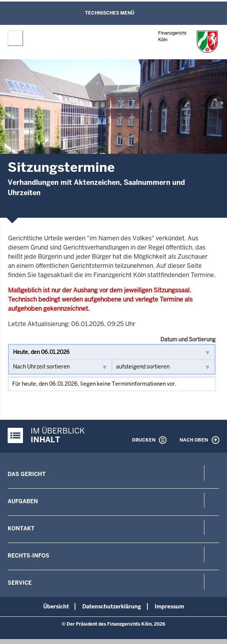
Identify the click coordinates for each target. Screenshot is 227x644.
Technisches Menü (110, 13)
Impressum (169, 607)
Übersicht (56, 607)
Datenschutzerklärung (112, 607)
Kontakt (21, 528)
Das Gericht (27, 474)
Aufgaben (23, 501)
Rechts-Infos (29, 556)
